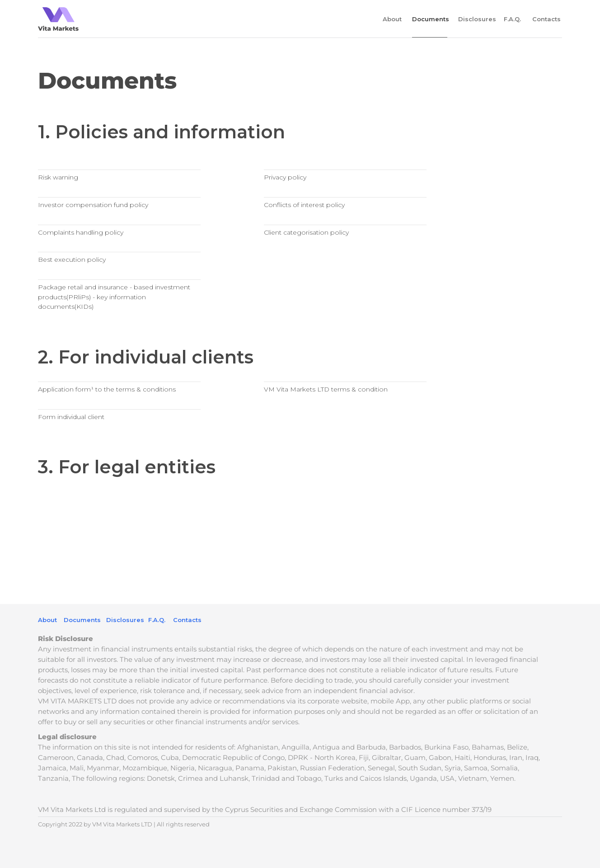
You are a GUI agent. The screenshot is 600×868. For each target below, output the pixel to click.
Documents (82, 620)
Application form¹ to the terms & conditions (107, 389)
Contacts (546, 19)
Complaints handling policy (81, 232)
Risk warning (58, 177)
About (392, 19)
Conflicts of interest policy (304, 205)
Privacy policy (285, 177)
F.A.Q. (512, 19)
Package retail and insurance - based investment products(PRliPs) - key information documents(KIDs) (114, 297)
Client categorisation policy (306, 232)
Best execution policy (72, 259)
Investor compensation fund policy (93, 205)
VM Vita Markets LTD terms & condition (326, 389)
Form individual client (71, 417)
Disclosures (477, 19)
